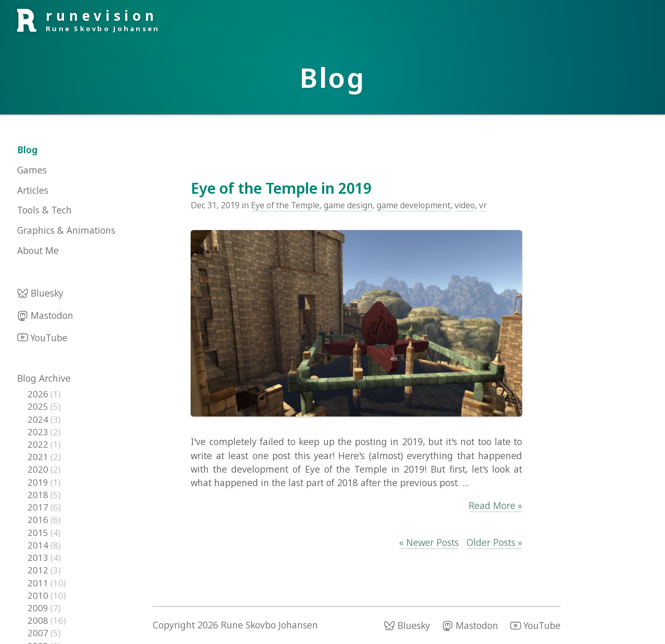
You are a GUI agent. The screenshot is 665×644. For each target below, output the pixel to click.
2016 (39, 520)
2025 (39, 406)
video (465, 205)
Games (32, 170)
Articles (33, 190)
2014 (39, 545)
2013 (39, 558)
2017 (39, 507)
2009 (39, 608)
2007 (39, 633)
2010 (39, 595)
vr (483, 205)
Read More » (495, 505)
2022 (39, 444)
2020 (39, 469)
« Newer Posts (429, 542)
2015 (39, 533)
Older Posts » (494, 542)
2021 (39, 457)
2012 (39, 570)
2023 (39, 432)
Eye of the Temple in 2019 (281, 188)
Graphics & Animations (66, 230)
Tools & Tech (44, 210)
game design (348, 205)
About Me (38, 250)
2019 (39, 482)
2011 (39, 583)
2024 (39, 419)
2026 (39, 394)
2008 (39, 620)
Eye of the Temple (285, 205)
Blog (27, 150)
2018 (39, 495)
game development (414, 205)
